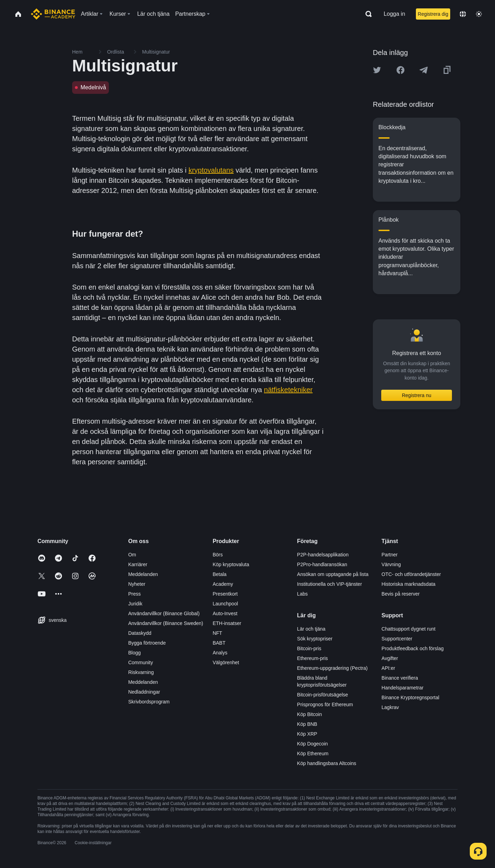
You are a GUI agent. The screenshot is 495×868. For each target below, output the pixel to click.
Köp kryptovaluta (231, 564)
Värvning (391, 564)
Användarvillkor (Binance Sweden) (166, 623)
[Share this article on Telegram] (424, 70)
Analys (220, 653)
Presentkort (225, 594)
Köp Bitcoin (310, 714)
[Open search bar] (367, 14)
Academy (223, 584)
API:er (388, 668)
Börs (218, 555)
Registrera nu (417, 395)
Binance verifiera (400, 678)
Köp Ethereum (313, 754)
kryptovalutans (211, 170)
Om (132, 555)
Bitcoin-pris (309, 648)
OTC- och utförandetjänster (411, 574)
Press (134, 594)
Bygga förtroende (147, 643)
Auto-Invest (225, 613)
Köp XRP (307, 734)
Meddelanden (143, 574)
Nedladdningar (144, 692)
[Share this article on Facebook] (400, 70)
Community (141, 662)
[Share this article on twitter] (377, 70)
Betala (219, 574)
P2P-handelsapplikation (323, 555)
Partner (390, 555)
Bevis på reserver (401, 594)
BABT (219, 643)
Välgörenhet (226, 662)
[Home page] (53, 14)
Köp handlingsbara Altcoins (327, 763)
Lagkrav (390, 707)
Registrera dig (433, 14)
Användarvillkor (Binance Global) (164, 613)
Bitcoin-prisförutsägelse (323, 695)
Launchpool (225, 604)
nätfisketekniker (288, 390)
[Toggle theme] (479, 14)
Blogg (134, 653)
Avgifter (390, 658)
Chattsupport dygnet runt (409, 629)
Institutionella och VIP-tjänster (330, 584)
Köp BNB (307, 724)
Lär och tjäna (311, 629)
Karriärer (138, 564)
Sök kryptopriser (315, 639)
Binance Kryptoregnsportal (410, 697)
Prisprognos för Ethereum (325, 704)
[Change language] (463, 14)
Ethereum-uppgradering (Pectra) (333, 668)
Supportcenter (397, 639)
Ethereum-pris (313, 658)
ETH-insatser (227, 623)
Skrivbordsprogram (149, 702)
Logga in (394, 14)
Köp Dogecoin (313, 744)
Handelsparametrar (403, 688)
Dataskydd (140, 633)
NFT (217, 633)
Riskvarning (141, 672)
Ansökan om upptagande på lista (333, 574)
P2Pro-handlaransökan (322, 564)
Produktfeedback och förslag (413, 648)
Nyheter (137, 584)
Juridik (135, 604)
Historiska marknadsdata (409, 584)
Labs (302, 594)
